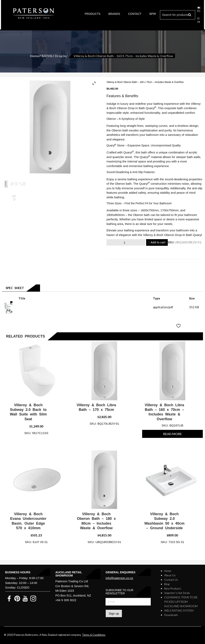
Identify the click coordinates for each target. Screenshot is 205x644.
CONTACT (135, 14)
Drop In (60, 56)
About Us (170, 575)
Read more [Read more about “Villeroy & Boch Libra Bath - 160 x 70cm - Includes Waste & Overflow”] (172, 434)
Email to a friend (122, 263)
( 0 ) (199, 9)
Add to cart (158, 242)
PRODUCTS (93, 14)
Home (35, 56)
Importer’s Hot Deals (177, 593)
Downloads (171, 615)
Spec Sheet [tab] (14, 288)
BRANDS (114, 14)
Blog (167, 584)
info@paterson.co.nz (119, 578)
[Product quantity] (126, 242)
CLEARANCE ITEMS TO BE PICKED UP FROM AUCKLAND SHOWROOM (181, 602)
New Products (173, 588)
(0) (199, 20)
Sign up (114, 613)
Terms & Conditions (94, 635)
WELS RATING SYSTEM (179, 610)
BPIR (153, 14)
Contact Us (171, 580)
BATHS (47, 56)
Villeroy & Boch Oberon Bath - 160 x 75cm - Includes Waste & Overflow (66, 307)
